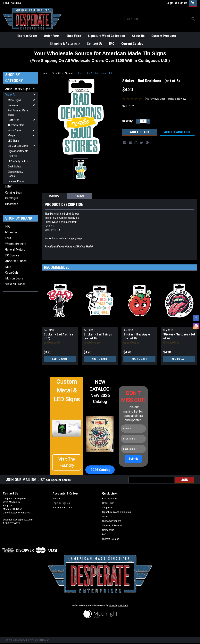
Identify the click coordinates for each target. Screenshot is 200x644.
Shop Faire (74, 36)
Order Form (52, 36)
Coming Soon (14, 192)
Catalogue (12, 198)
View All (11, 94)
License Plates (16, 181)
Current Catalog (132, 44)
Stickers (12, 156)
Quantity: (128, 121)
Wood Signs (15, 130)
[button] (67, 462)
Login (170, 3)
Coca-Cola (12, 272)
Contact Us (95, 44)
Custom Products (164, 36)
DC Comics (12, 255)
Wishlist (57, 499)
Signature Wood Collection (106, 36)
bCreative (11, 232)
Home (45, 73)
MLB (8, 267)
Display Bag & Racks (15, 174)
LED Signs (13, 141)
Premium (13, 105)
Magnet (12, 135)
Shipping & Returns (65, 44)
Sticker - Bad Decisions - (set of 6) (95, 73)
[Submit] (133, 459)
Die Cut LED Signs (18, 146)
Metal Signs (14, 100)
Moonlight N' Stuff (119, 606)
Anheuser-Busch (16, 261)
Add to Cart (60, 359)
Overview (54, 196)
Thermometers (16, 125)
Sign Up (183, 3)
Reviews (79, 196)
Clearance (12, 204)
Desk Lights (14, 166)
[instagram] (196, 326)
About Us (138, 36)
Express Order (27, 36)
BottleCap (14, 120)
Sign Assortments (18, 151)
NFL (8, 226)
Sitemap (45, 640)
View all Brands (15, 284)
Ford (8, 238)
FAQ (112, 44)
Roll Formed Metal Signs (18, 113)
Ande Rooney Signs (18, 89)
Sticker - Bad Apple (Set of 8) (137, 336)
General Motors (15, 249)
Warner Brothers (16, 244)
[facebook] (196, 318)
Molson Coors (14, 278)
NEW (8, 187)
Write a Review (177, 99)
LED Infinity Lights (18, 161)
